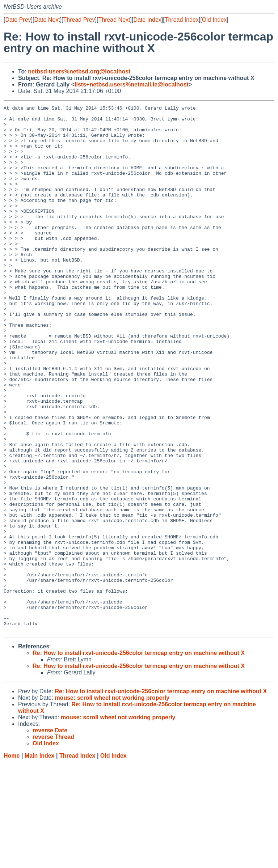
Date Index (147, 20)
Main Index (40, 861)
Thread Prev (79, 20)
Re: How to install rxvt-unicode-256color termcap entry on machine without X (139, 758)
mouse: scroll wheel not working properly (112, 803)
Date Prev (18, 20)
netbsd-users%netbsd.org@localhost (79, 71)
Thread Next (114, 20)
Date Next (47, 20)
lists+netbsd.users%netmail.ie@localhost (132, 84)
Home (12, 861)
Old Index (214, 20)
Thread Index (182, 20)
